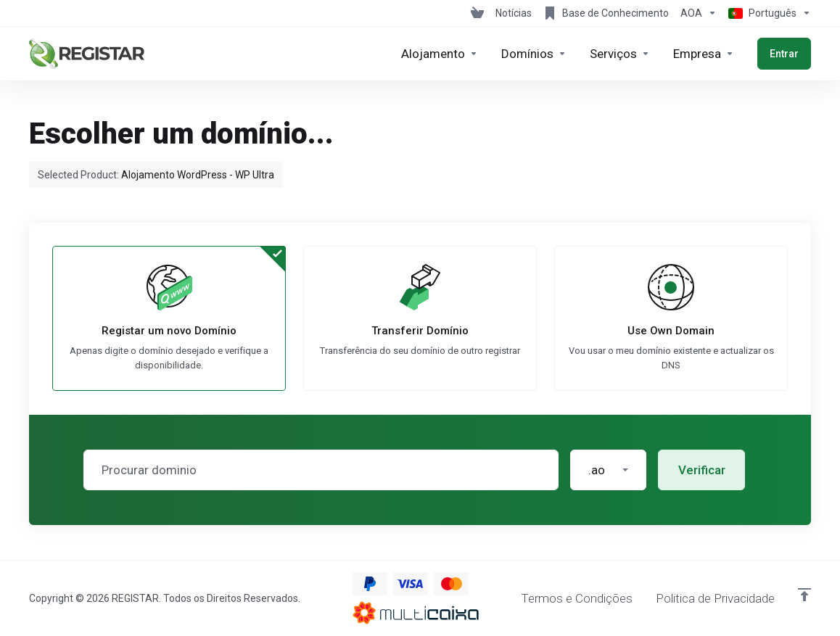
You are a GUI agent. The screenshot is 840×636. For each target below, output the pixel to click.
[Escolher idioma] (767, 13)
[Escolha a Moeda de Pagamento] (699, 13)
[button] (608, 470)
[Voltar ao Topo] (804, 595)
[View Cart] (477, 13)
